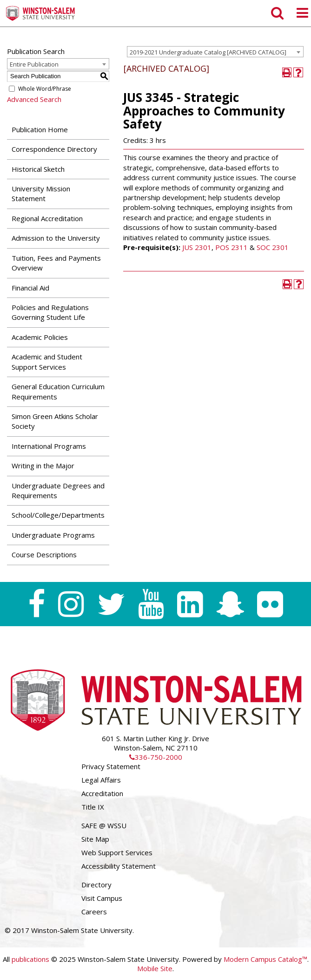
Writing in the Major (43, 466)
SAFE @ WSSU (104, 825)
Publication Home (40, 129)
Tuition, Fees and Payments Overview (56, 263)
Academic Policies (40, 337)
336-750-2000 (156, 757)
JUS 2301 (197, 247)
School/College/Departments (58, 515)
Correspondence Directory (54, 149)
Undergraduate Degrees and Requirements (58, 490)
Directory (96, 885)
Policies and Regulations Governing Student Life (50, 312)
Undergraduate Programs (53, 535)
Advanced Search (34, 99)
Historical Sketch (38, 169)
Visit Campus (102, 898)
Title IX (93, 807)
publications (30, 959)
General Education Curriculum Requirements (58, 391)
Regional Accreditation (47, 218)
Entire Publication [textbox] (34, 64)
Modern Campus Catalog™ (265, 959)
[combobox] (215, 52)
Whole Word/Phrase (45, 89)
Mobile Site (155, 968)
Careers (94, 912)
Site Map (95, 839)
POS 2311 (232, 247)
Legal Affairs (101, 780)
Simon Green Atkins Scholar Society (55, 421)
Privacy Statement (111, 766)
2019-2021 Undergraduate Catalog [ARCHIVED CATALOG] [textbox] (208, 52)
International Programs (49, 446)
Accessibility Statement (119, 866)
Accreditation (102, 793)
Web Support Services (117, 852)
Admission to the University (56, 238)
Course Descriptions (44, 554)
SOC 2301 (273, 247)
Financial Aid (30, 288)
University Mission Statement (41, 193)
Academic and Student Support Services (47, 362)
